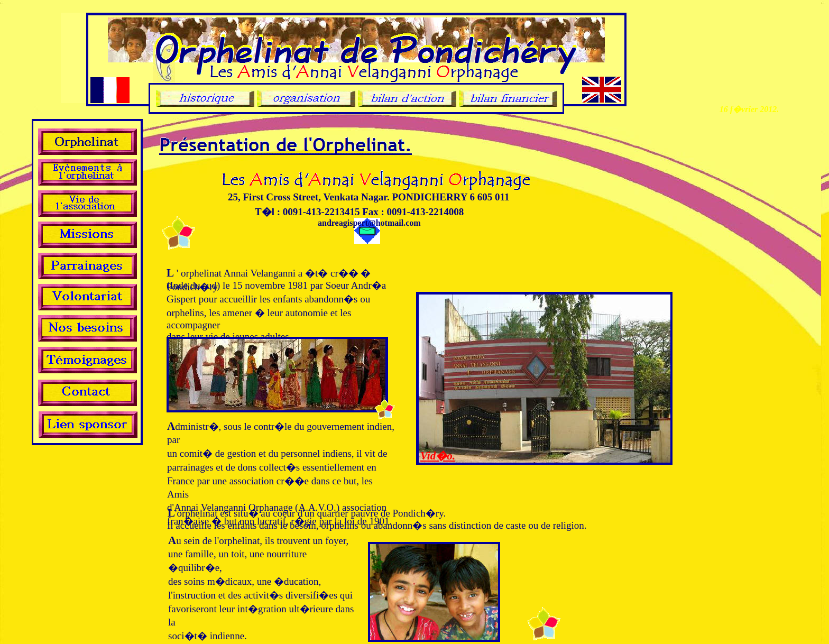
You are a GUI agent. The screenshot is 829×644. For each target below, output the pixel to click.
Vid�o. (438, 456)
